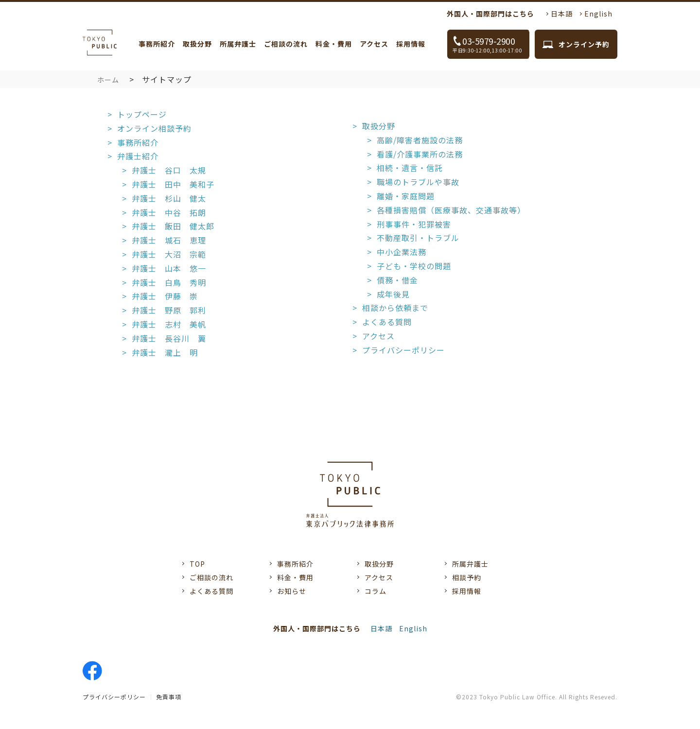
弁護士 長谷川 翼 (169, 338)
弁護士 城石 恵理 (169, 240)
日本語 (562, 14)
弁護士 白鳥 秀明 (169, 282)
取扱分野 (197, 44)
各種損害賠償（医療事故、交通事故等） (451, 210)
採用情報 (411, 44)
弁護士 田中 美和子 (173, 184)
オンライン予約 (584, 44)
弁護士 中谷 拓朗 (169, 212)
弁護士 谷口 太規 (169, 170)
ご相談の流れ (286, 44)
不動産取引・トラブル (418, 238)
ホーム (108, 80)
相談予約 (467, 577)
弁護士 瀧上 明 (165, 352)
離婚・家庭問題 (406, 196)
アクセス (374, 44)
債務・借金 (397, 280)
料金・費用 (334, 44)
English (598, 14)
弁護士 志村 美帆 (169, 324)
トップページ (142, 114)
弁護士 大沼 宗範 (169, 254)
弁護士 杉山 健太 (169, 198)
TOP (197, 564)
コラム (376, 591)
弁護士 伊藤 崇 (165, 296)
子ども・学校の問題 (414, 266)
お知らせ (292, 591)
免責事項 (169, 697)
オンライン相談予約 (154, 128)
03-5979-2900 (491, 44)
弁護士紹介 (138, 156)
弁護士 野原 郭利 (169, 310)
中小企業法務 (402, 252)
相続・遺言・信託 (410, 168)
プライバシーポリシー (403, 350)
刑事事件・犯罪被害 (414, 224)
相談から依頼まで (395, 308)
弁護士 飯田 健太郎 (173, 226)
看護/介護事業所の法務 (420, 154)
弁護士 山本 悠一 (169, 268)
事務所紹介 (157, 44)
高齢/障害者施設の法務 (420, 140)
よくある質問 (387, 322)
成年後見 (393, 294)
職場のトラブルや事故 (418, 182)
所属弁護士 (238, 44)
